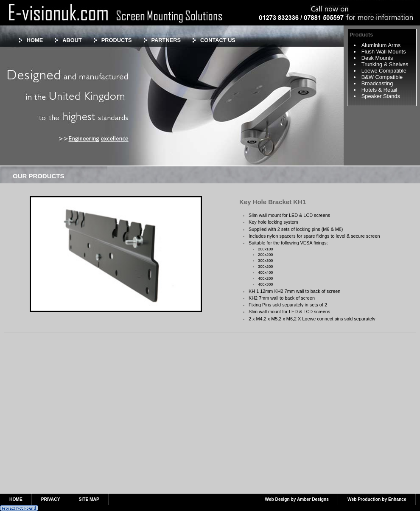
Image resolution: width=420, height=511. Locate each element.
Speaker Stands (381, 96)
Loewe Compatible (384, 71)
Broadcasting (377, 83)
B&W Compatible (382, 77)
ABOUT (72, 40)
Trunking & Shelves (385, 64)
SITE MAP (89, 499)
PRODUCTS (117, 40)
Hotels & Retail (379, 90)
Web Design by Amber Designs (297, 499)
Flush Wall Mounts (384, 52)
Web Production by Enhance (377, 499)
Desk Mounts (377, 58)
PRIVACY (51, 499)
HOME (35, 40)
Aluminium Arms (381, 45)
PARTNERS (166, 40)
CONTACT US (218, 40)
